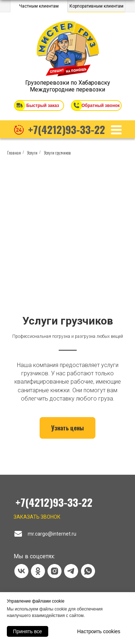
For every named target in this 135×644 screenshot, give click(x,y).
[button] (20, 105)
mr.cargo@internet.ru (52, 534)
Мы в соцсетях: (34, 556)
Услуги (32, 153)
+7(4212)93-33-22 (67, 129)
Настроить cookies (99, 631)
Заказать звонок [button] (37, 517)
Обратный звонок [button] (101, 106)
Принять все (28, 631)
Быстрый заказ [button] (43, 106)
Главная (14, 153)
